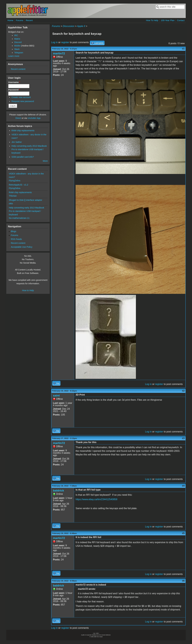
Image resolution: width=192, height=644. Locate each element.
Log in (54, 42)
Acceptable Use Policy (22, 247)
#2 (183, 391)
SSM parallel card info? (23, 157)
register (65, 42)
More (45, 161)
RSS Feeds (16, 239)
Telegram (19, 53)
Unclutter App (34, 118)
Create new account (21, 97)
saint (56, 395)
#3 (183, 438)
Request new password (23, 101)
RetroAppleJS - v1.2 (19, 185)
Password (14, 90)
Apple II (81, 26)
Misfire (17, 46)
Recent (29, 20)
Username (14, 82)
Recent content (18, 69)
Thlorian (13, 196)
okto (11, 203)
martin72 (59, 53)
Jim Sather (17, 142)
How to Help (28, 290)
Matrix (17, 39)
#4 (183, 486)
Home (10, 20)
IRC (16, 35)
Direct (18, 118)
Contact (181, 20)
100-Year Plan (168, 20)
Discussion (68, 26)
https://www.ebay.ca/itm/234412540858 (96, 499)
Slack (17, 49)
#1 (183, 49)
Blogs (13, 231)
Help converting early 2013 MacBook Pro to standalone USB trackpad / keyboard (29, 149)
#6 (183, 581)
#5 (183, 533)
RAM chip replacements (23, 131)
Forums (20, 20)
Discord (18, 42)
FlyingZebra (15, 181)
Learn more (14, 56)
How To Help (152, 20)
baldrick (58, 490)
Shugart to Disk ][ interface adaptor (25, 200)
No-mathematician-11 (19, 218)
